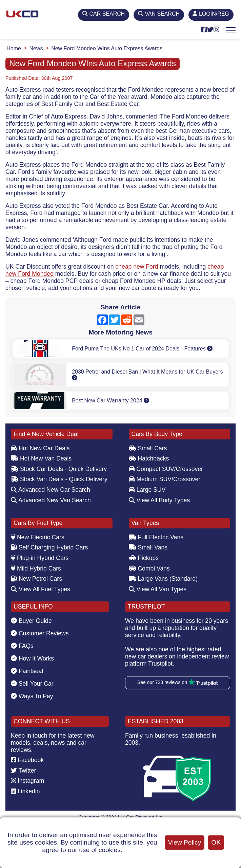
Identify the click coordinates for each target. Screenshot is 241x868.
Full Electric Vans (156, 537)
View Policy (185, 842)
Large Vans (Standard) (163, 579)
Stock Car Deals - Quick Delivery (59, 469)
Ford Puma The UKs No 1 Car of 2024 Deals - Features (142, 349)
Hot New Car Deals (40, 448)
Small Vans (148, 547)
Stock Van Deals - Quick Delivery (59, 479)
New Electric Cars (38, 537)
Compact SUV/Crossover (166, 469)
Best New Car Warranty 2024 (111, 401)
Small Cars (148, 448)
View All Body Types (159, 500)
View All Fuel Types (41, 589)
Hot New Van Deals (41, 458)
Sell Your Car (32, 684)
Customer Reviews (40, 633)
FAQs (22, 646)
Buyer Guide (31, 621)
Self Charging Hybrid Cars (49, 547)
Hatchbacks (149, 458)
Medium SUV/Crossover (165, 479)
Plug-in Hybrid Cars (40, 558)
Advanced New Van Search (51, 500)
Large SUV (147, 490)
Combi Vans (149, 568)
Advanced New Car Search (51, 490)
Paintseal (27, 671)
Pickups (144, 558)
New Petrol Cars (36, 579)
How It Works (32, 658)
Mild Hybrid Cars (36, 568)
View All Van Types (158, 589)
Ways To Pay (32, 696)
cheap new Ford (137, 267)
